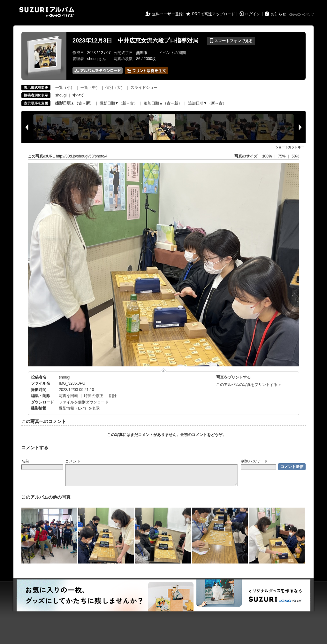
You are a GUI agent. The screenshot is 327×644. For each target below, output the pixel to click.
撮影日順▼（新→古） (119, 103)
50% (295, 156)
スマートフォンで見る (231, 41)
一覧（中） (90, 88)
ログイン (253, 14)
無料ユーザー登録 (167, 14)
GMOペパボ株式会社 (302, 15)
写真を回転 (68, 396)
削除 (113, 396)
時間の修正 (94, 396)
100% (267, 156)
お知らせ (278, 14)
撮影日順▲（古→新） (74, 103)
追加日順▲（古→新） (163, 103)
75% (282, 156)
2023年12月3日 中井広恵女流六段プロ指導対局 (135, 41)
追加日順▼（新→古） (207, 103)
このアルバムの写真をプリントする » (248, 385)
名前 (25, 461)
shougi (61, 95)
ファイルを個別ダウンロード (84, 402)
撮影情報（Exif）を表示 (79, 408)
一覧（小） (65, 88)
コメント (73, 461)
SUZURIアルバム (47, 12)
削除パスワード (254, 461)
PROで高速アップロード (214, 14)
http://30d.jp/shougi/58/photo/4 (82, 156)
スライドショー (144, 88)
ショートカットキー (290, 147)
